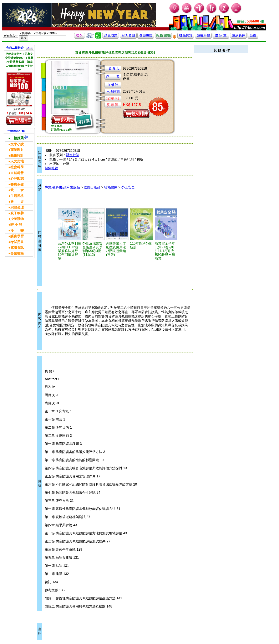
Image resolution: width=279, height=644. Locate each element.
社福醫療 (111, 187)
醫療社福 (73, 155)
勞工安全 (128, 187)
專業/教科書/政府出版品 (62, 187)
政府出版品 (92, 187)
